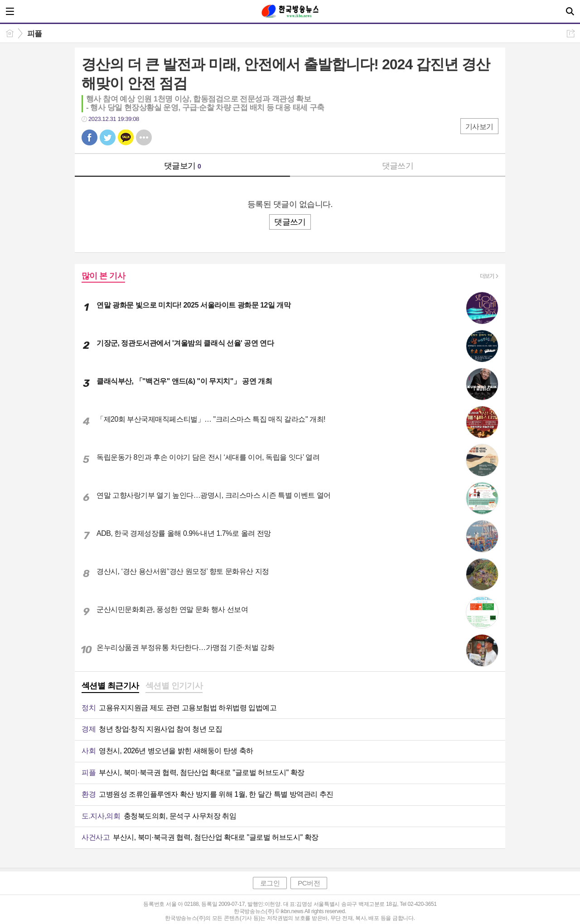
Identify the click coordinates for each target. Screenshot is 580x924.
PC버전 (309, 883)
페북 (89, 137)
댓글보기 (183, 166)
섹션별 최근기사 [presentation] (110, 686)
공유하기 (571, 33)
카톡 (126, 137)
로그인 (270, 883)
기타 (144, 137)
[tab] (110, 687)
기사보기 (479, 127)
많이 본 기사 (103, 276)
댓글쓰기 (398, 166)
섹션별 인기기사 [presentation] (174, 686)
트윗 (108, 137)
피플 (35, 34)
